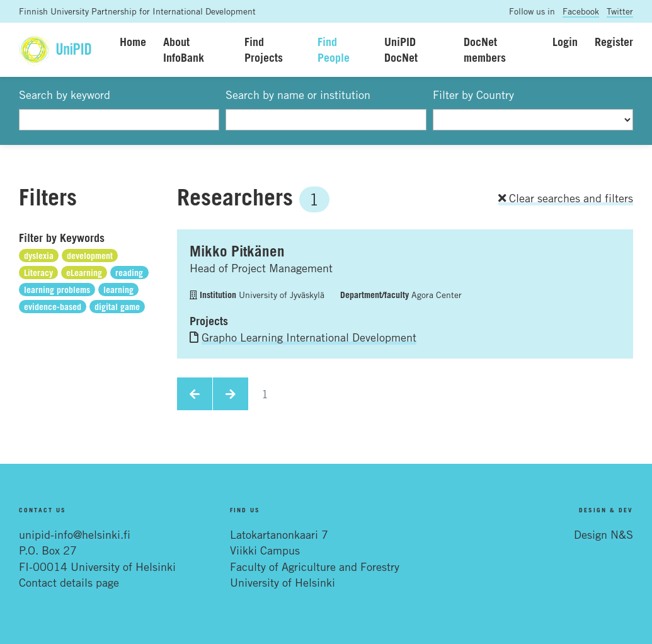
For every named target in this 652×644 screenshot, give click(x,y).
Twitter (620, 11)
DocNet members (485, 49)
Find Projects (264, 49)
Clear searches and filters (566, 198)
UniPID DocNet (401, 49)
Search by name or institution (298, 95)
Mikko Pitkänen (237, 251)
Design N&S (603, 534)
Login (565, 42)
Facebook (581, 11)
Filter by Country (473, 95)
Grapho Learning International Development (309, 337)
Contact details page (69, 582)
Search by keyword (65, 95)
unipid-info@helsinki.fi (75, 534)
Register (614, 42)
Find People (334, 49)
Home (133, 42)
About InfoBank (184, 49)
